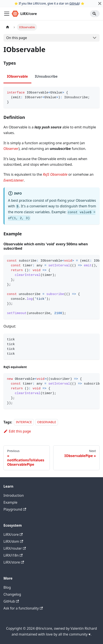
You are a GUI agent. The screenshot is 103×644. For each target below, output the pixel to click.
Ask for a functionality (23, 608)
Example (10, 502)
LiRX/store (14, 562)
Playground (15, 509)
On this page (17, 38)
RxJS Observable (55, 174)
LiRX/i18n (13, 555)
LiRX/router (15, 548)
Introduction (14, 495)
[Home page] (8, 27)
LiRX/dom (13, 541)
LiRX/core (13, 534)
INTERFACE (24, 422)
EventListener (14, 180)
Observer (11, 149)
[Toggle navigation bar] (7, 14)
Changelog (12, 594)
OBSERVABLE (47, 422)
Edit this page (17, 431)
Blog (7, 587)
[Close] (100, 3)
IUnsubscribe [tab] (46, 76)
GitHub (74, 3)
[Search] (95, 14)
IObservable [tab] (17, 76)
